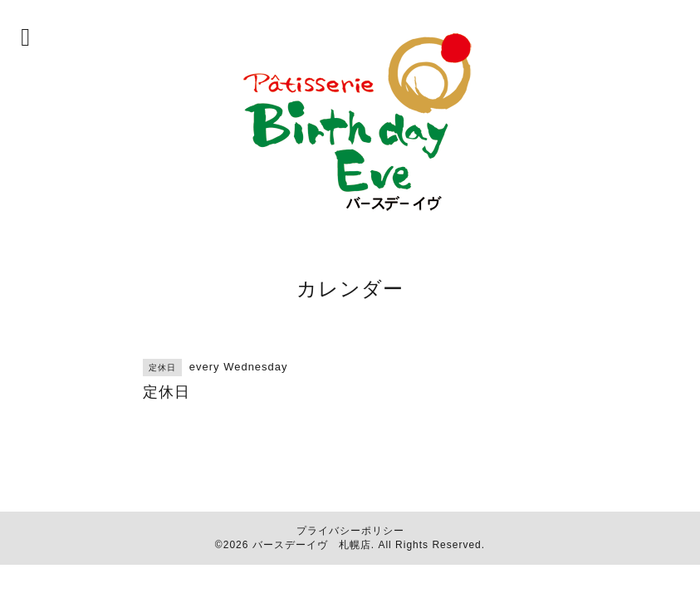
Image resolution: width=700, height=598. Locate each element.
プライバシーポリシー (350, 531)
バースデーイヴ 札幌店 (312, 545)
